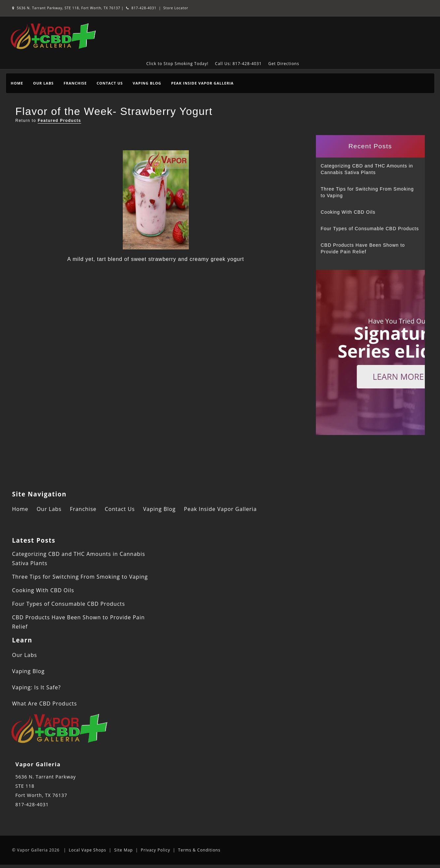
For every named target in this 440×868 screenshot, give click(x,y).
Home (17, 83)
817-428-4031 (141, 8)
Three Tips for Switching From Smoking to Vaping (367, 192)
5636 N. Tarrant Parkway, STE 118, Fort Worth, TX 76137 (67, 8)
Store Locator (176, 8)
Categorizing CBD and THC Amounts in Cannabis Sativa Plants (367, 169)
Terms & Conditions (199, 850)
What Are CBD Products (45, 704)
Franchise (75, 83)
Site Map (124, 850)
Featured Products (59, 121)
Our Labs (43, 83)
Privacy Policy (156, 850)
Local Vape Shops (88, 850)
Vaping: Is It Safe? (37, 687)
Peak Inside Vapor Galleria (202, 83)
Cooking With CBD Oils (348, 212)
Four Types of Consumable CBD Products (370, 229)
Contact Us (110, 83)
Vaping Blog (147, 83)
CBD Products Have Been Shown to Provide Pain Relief (363, 248)
